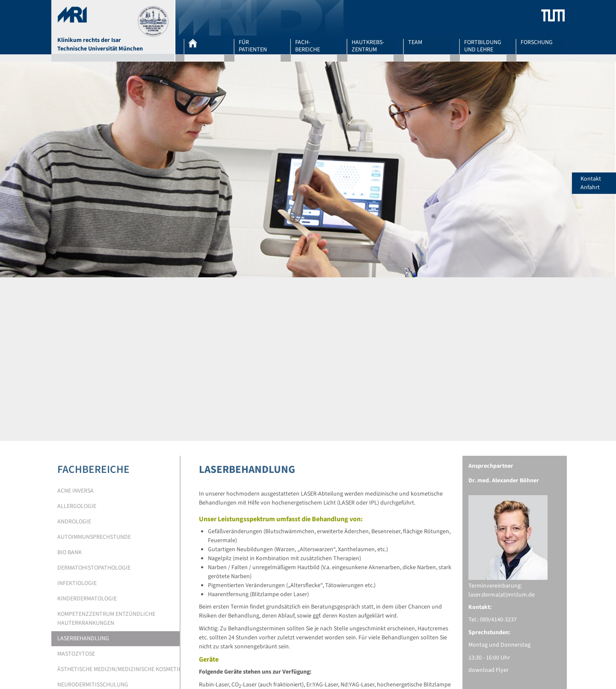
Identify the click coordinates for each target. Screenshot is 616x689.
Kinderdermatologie (87, 599)
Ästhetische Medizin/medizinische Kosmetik (120, 669)
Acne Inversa (76, 491)
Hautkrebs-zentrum (368, 46)
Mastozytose (76, 654)
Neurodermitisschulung (93, 685)
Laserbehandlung (83, 639)
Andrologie (74, 522)
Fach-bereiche (308, 46)
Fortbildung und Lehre (483, 46)
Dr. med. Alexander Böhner (504, 481)
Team (415, 43)
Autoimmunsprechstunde (94, 537)
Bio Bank (70, 552)
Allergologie (77, 506)
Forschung (537, 43)
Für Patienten (253, 46)
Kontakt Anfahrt (598, 183)
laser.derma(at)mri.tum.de (502, 595)
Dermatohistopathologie (94, 568)
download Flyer (489, 670)
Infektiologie (77, 583)
